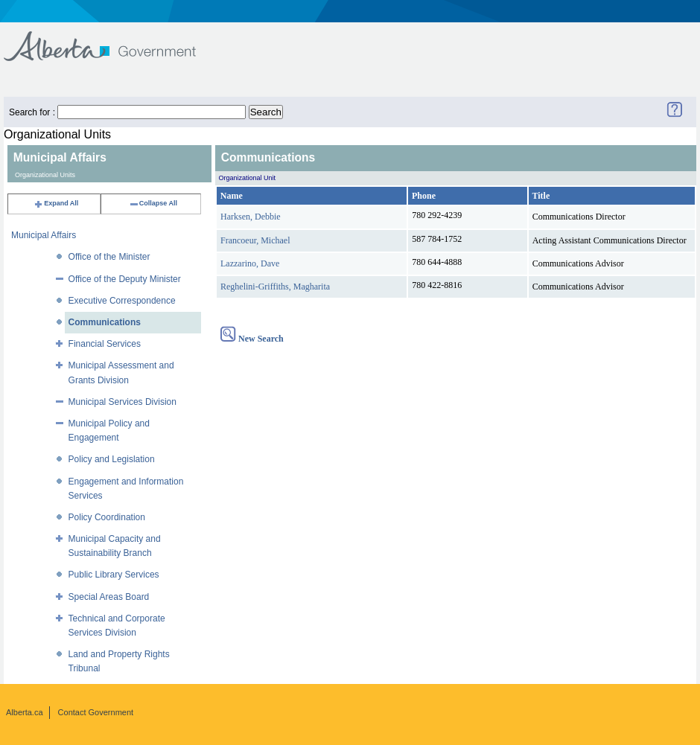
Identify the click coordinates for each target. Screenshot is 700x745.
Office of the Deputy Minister (125, 279)
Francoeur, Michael (255, 240)
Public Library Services (114, 575)
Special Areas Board (109, 597)
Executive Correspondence (122, 301)
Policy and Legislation (112, 459)
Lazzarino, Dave (250, 263)
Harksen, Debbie (251, 217)
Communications (105, 322)
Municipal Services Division (122, 402)
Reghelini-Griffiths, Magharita (275, 287)
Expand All (56, 203)
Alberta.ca (25, 712)
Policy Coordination (107, 517)
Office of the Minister (109, 257)
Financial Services (105, 344)
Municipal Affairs (44, 235)
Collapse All (153, 203)
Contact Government (96, 712)
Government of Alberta (112, 39)
